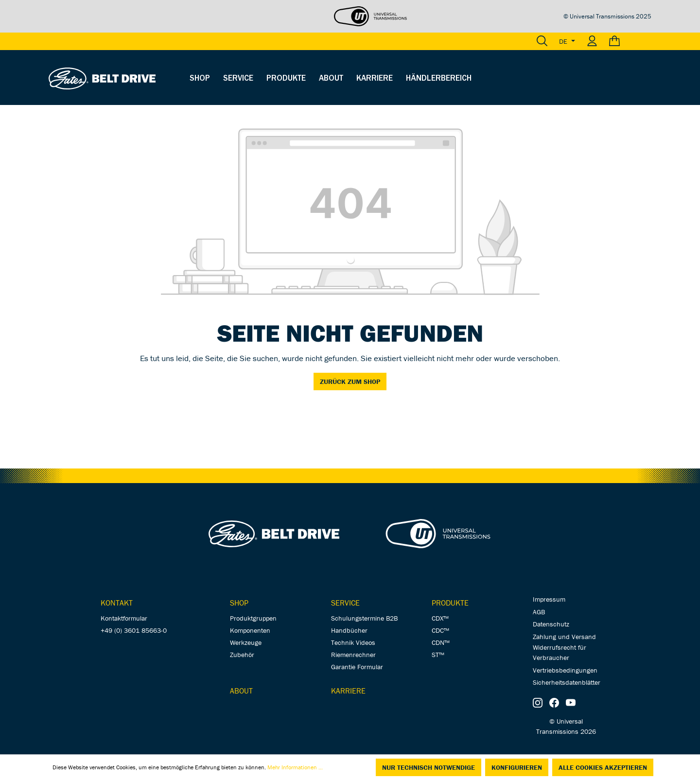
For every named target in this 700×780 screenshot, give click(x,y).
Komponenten (250, 630)
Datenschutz (551, 624)
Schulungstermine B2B (364, 618)
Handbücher (349, 630)
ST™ (438, 655)
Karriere (348, 691)
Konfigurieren (517, 767)
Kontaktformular (124, 618)
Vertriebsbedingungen (565, 670)
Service (345, 603)
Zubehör (242, 655)
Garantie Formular (357, 667)
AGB (539, 612)
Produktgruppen (253, 618)
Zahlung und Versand (564, 637)
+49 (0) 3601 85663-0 (134, 630)
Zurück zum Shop (350, 381)
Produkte (450, 603)
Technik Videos (353, 642)
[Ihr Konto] (592, 41)
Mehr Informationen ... (295, 767)
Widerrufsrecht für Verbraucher (560, 652)
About (241, 691)
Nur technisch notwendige (429, 767)
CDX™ (440, 618)
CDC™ (440, 630)
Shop (239, 603)
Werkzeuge (246, 642)
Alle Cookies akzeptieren (603, 767)
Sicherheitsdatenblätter (567, 682)
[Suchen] (542, 41)
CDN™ (441, 642)
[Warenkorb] (627, 41)
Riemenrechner (353, 655)
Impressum (549, 599)
